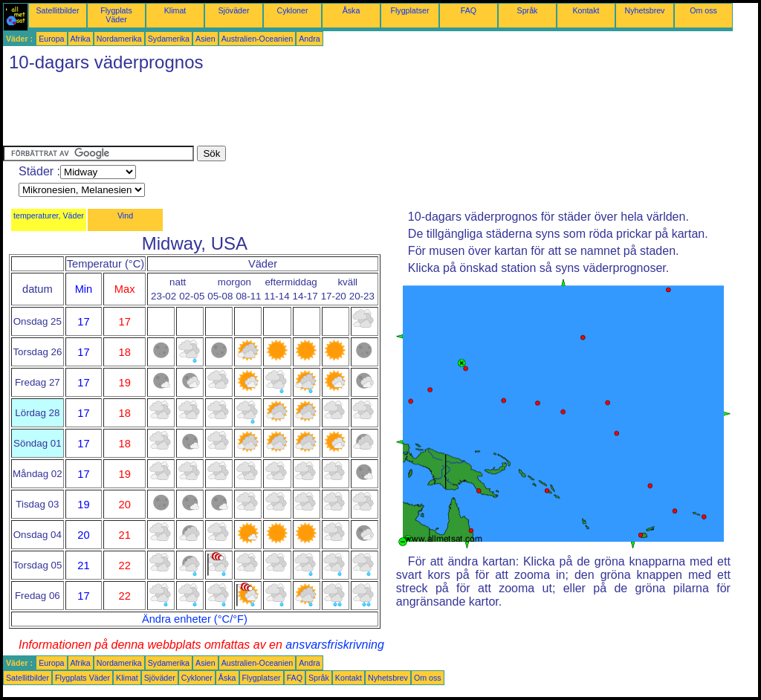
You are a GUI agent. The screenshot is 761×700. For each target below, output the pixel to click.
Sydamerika (169, 39)
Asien (205, 39)
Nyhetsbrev (645, 10)
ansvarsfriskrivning (334, 645)
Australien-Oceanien (258, 39)
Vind (125, 215)
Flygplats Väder (116, 15)
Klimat (175, 10)
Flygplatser (409, 10)
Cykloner (292, 10)
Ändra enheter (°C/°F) (195, 619)
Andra (309, 39)
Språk (528, 10)
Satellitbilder (57, 10)
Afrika (81, 39)
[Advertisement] (273, 112)
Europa (51, 39)
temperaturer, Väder (49, 215)
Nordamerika (119, 39)
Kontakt (586, 10)
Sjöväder (233, 10)
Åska (352, 10)
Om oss (703, 10)
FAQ (469, 10)
